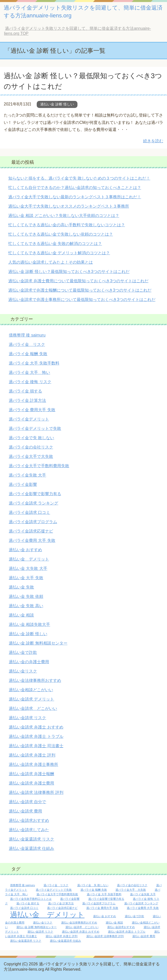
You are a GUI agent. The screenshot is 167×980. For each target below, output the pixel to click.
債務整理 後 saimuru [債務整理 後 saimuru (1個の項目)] (23, 885)
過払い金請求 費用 (25, 811)
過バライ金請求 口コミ (29, 512)
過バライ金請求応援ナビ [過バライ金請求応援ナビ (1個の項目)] (62, 908)
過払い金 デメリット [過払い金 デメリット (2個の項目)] (47, 915)
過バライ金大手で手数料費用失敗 (39, 466)
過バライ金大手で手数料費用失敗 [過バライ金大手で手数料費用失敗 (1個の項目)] (57, 894)
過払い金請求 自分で (27, 802)
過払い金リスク (23, 671)
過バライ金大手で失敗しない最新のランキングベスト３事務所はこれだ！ (75, 197)
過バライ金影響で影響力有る (35, 494)
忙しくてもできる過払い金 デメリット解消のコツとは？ (59, 253)
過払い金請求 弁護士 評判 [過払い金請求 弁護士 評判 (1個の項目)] (61, 936)
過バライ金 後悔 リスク (30, 382)
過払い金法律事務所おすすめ (35, 680)
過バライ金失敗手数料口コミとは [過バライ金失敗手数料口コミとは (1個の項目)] (31, 899)
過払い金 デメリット (29, 559)
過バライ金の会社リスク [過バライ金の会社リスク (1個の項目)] (132, 885)
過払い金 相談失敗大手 (29, 624)
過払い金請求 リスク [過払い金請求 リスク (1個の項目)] (40, 932)
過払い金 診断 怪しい (57, 104)
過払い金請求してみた (29, 830)
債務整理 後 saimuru (27, 335)
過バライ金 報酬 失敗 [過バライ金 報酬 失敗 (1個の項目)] (94, 890)
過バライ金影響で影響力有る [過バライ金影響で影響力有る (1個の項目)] (106, 899)
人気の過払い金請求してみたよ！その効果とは (51, 262)
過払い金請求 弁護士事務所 (33, 764)
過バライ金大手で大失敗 (31, 456)
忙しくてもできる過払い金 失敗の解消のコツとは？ (55, 244)
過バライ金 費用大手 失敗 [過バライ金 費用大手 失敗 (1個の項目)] (102, 908)
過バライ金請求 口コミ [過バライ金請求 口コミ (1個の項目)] (24, 908)
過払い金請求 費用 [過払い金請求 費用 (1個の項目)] (144, 936)
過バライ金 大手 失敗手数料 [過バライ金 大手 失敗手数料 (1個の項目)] (104, 894)
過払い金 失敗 (21, 587)
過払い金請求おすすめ (29, 820)
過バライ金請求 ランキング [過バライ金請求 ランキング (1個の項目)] (141, 903)
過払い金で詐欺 (23, 652)
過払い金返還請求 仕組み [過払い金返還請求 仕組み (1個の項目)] (65, 941)
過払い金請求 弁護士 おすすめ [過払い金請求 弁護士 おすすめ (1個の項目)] (81, 932)
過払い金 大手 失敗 (26, 578)
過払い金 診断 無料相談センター (38, 643)
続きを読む (153, 141)
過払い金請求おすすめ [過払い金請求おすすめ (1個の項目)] (121, 927)
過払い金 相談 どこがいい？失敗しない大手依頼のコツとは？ (64, 216)
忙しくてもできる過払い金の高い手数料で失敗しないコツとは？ (67, 225)
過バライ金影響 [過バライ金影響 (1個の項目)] (70, 899)
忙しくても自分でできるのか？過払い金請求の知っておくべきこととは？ (75, 188)
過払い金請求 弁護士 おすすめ (36, 727)
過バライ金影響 (23, 484)
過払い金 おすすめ (25, 550)
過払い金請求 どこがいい (33, 708)
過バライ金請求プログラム (33, 522)
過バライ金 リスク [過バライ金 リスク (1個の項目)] (56, 885)
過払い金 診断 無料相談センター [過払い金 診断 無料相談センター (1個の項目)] (36, 927)
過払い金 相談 (21, 615)
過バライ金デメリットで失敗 (35, 428)
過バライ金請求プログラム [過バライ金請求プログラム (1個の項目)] (99, 903)
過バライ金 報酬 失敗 (28, 354)
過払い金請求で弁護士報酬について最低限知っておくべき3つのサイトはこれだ (80, 290)
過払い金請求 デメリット (31, 699)
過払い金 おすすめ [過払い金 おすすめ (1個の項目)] (105, 916)
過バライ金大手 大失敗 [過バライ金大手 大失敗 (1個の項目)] (131, 890)
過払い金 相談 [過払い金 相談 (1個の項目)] (114, 922)
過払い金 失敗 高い (26, 606)
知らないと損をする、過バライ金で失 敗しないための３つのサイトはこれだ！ (79, 178)
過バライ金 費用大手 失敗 (32, 410)
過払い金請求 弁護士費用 (31, 783)
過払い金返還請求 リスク (31, 839)
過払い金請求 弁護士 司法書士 (36, 746)
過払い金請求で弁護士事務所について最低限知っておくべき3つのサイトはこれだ (82, 300)
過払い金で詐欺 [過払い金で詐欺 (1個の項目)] (134, 916)
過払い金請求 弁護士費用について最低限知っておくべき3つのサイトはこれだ (78, 281)
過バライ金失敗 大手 (27, 475)
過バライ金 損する (25, 391)
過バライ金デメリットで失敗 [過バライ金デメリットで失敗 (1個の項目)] (54, 890)
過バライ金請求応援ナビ (31, 531)
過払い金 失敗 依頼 (26, 596)
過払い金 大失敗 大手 (28, 568)
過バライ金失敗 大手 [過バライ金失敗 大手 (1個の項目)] (143, 894)
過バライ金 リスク (27, 344)
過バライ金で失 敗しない (31, 438)
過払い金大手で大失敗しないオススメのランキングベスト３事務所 (69, 206)
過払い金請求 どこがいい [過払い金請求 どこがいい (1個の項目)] (82, 927)
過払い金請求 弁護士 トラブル (36, 736)
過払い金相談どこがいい (31, 690)
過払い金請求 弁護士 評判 (32, 755)
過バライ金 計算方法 (27, 400)
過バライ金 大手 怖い (29, 372)
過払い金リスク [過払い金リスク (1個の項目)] (43, 922)
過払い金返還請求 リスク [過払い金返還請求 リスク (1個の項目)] (26, 941)
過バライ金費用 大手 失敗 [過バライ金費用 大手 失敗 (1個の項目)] (143, 908)
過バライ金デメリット (29, 419)
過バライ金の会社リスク (31, 447)
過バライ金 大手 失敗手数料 (34, 363)
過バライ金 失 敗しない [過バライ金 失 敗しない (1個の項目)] (93, 885)
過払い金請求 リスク (27, 718)
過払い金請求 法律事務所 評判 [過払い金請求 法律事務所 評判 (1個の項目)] (105, 936)
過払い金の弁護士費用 (29, 662)
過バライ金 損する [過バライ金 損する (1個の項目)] (28, 903)
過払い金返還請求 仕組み (31, 848)
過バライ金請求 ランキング (33, 503)
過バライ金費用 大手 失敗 (32, 540)
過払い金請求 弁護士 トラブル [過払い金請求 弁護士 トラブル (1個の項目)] (127, 932)
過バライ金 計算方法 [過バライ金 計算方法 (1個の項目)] (61, 903)
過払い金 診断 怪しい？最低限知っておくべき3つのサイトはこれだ (69, 272)
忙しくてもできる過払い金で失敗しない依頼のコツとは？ (61, 234)
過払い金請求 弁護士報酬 (31, 774)
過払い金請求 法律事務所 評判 (36, 792)
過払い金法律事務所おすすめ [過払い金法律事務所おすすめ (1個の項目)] (79, 922)
